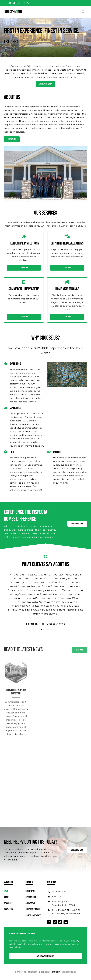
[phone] (28, 3)
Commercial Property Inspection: (16, 690)
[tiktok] (14, 3)
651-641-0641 (59, 892)
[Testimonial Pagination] (41, 630)
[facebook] (5, 3)
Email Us (57, 897)
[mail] (24, 3)
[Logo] (13, 11)
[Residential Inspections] (16, 658)
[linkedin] (19, 3)
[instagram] (10, 3)
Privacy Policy (56, 972)
